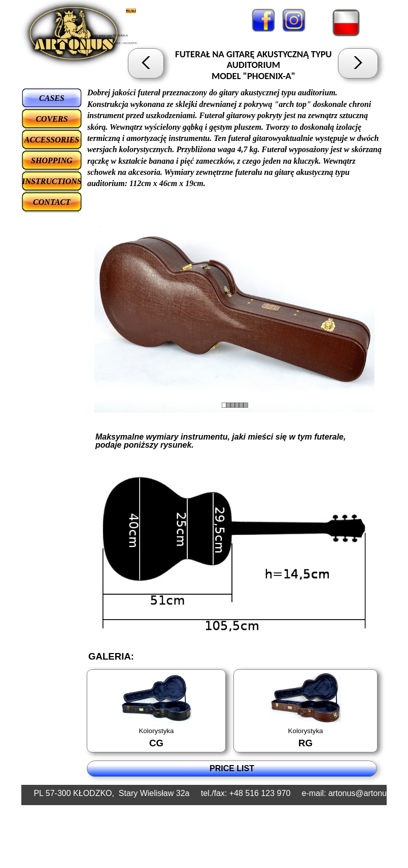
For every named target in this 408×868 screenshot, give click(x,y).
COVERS (52, 119)
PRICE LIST (232, 768)
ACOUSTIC (130, 43)
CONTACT (52, 202)
